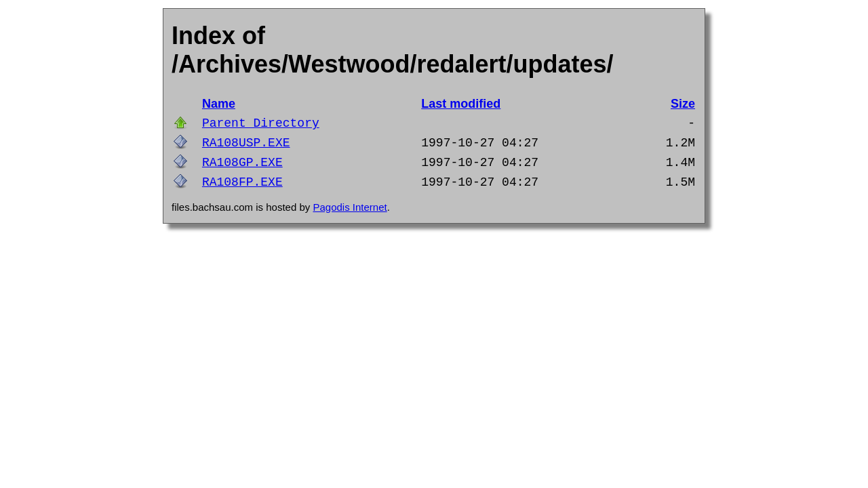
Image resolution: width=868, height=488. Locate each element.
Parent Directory (261, 123)
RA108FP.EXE (242, 182)
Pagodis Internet (350, 207)
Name (219, 104)
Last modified (461, 104)
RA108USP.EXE (246, 143)
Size (683, 104)
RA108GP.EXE (242, 163)
